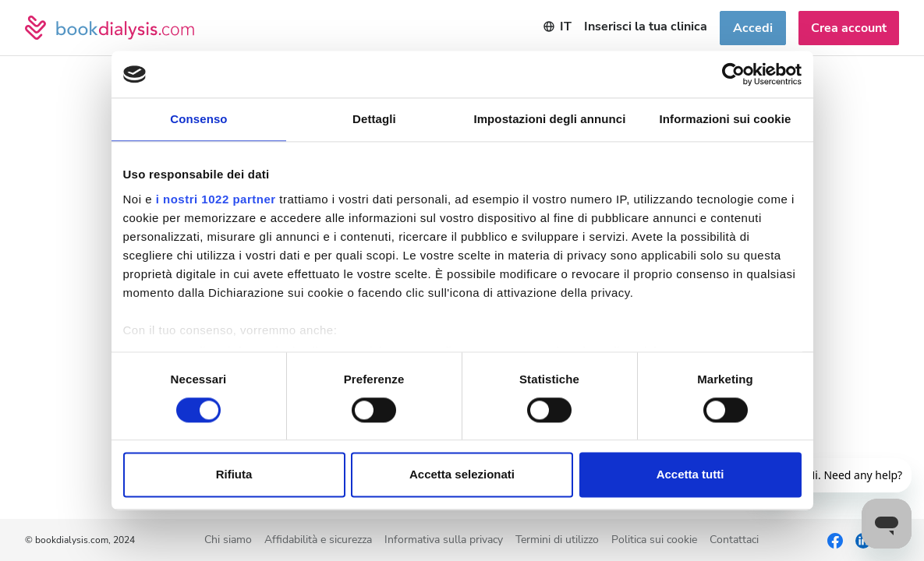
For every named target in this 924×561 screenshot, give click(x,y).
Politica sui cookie (654, 540)
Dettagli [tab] (374, 119)
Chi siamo (228, 540)
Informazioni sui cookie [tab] (726, 119)
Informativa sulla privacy (444, 540)
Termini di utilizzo (557, 540)
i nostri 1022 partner (216, 199)
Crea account (849, 28)
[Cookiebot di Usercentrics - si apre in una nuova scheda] (733, 74)
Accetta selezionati (462, 475)
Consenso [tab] (198, 119)
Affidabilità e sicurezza (318, 540)
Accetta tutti (690, 475)
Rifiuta (234, 475)
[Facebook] (835, 540)
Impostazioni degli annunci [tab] (549, 119)
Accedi (753, 28)
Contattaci (734, 540)
